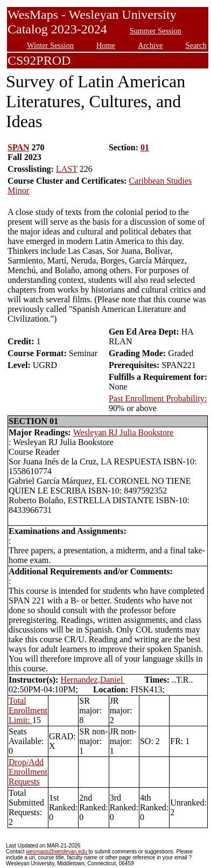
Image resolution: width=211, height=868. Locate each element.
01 (145, 147)
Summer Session (156, 31)
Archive (150, 45)
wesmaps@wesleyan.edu (57, 852)
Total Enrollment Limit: (28, 710)
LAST (67, 169)
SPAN (19, 147)
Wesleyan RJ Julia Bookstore (124, 432)
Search (196, 45)
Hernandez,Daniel (93, 680)
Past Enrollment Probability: (158, 398)
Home (106, 45)
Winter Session (50, 45)
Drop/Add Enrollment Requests (28, 772)
